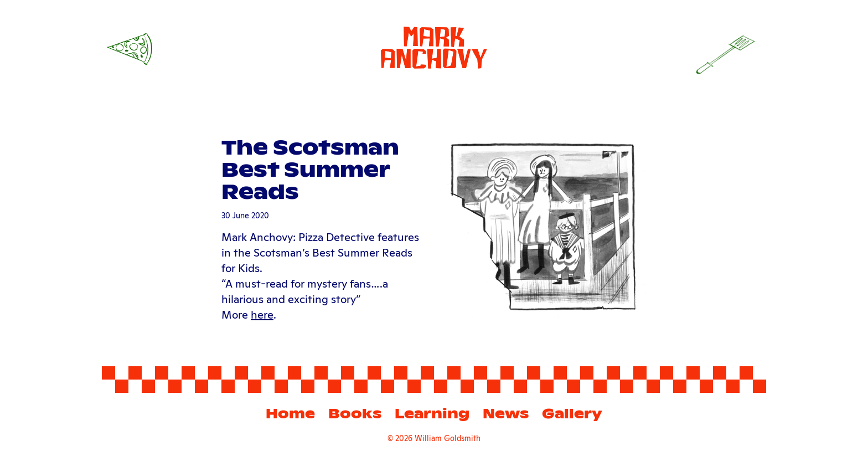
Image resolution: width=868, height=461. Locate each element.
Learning (432, 413)
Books (355, 413)
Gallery (572, 413)
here (262, 314)
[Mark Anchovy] (434, 45)
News (506, 413)
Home (290, 413)
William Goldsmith (448, 437)
